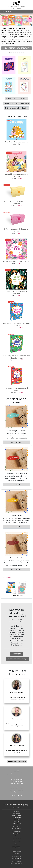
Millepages (17, 822)
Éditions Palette (17, 818)
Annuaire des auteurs (17, 761)
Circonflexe (16, 814)
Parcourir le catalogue (16, 780)
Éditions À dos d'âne (17, 816)
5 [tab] (18, 53)
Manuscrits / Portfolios (17, 790)
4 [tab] (16, 53)
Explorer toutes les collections (16, 108)
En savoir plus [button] (17, 654)
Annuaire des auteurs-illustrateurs (16, 775)
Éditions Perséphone (16, 848)
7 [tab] (21, 53)
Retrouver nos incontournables (16, 103)
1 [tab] (10, 53)
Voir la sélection (17, 442)
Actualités (17, 771)
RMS (16, 836)
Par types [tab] (7, 577)
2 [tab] (12, 53)
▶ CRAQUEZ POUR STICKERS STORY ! (16, 48)
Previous (4, 589)
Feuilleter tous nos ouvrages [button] (17, 659)
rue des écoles (17, 829)
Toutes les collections (17, 781)
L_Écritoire (16, 853)
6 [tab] (19, 53)
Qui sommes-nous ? (16, 773)
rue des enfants (17, 823)
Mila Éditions (16, 820)
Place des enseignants (17, 864)
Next (29, 589)
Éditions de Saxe (17, 841)
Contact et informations (16, 788)
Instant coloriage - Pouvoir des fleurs (17, 261)
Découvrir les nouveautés (16, 99)
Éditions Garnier (17, 858)
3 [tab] (14, 53)
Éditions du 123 (16, 846)
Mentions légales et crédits (17, 792)
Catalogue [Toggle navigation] (6, 12)
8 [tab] (23, 53)
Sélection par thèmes (16, 783)
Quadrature (16, 834)
